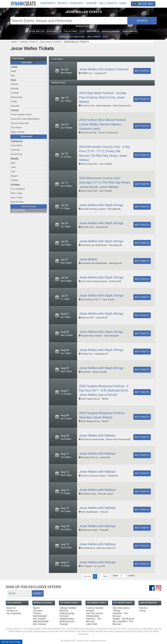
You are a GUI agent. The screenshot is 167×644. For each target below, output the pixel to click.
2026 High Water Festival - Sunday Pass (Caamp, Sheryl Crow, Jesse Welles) (103, 97)
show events (124, 576)
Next (105, 576)
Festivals (16, 150)
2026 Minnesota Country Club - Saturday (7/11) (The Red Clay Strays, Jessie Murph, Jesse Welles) (105, 183)
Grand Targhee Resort (21, 115)
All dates (16, 185)
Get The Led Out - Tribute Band (95, 615)
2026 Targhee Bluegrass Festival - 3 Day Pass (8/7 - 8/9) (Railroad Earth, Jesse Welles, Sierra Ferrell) (104, 391)
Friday (14, 102)
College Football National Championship (68, 611)
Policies (143, 608)
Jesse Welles (37, 31)
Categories (17, 141)
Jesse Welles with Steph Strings (101, 205)
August (14, 176)
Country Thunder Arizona (95, 609)
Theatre (91, 3)
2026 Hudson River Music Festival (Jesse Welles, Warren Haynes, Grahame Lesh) (102, 124)
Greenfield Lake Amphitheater (25, 119)
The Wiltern (17, 128)
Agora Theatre (18, 132)
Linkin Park (92, 624)
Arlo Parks (94, 37)
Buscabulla (54, 31)
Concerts (76, 3)
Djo (82, 31)
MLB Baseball (40, 616)
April (13, 163)
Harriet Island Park (20, 123)
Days (14, 80)
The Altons (70, 31)
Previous (87, 576)
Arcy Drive (93, 31)
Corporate (47, 3)
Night (14, 71)
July (13, 171)
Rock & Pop (17, 154)
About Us (11, 608)
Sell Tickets (108, 3)
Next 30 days (17, 202)
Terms (142, 611)
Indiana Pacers (67, 619)
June (13, 167)
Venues (15, 110)
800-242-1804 (143, 4)
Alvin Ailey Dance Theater (121, 609)
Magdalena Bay (111, 31)
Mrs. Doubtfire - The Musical (123, 623)
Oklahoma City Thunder (67, 623)
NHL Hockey (39, 624)
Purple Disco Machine (72, 37)
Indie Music (17, 145)
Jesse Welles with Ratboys (97, 435)
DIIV (105, 37)
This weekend (18, 189)
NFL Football (39, 619)
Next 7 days (17, 198)
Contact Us (12, 611)
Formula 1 (64, 616)
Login (123, 3)
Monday (15, 88)
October (15, 180)
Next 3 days (17, 193)
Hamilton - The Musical (94, 620)
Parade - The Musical (123, 619)
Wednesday (17, 97)
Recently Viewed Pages (11, 642)
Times (14, 67)
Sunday (15, 84)
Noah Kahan (130, 31)
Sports (62, 3)
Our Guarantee (14, 613)
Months (15, 159)
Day (13, 76)
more (30, 136)
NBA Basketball (41, 621)
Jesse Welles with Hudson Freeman (104, 69)
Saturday (15, 106)
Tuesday (15, 93)
